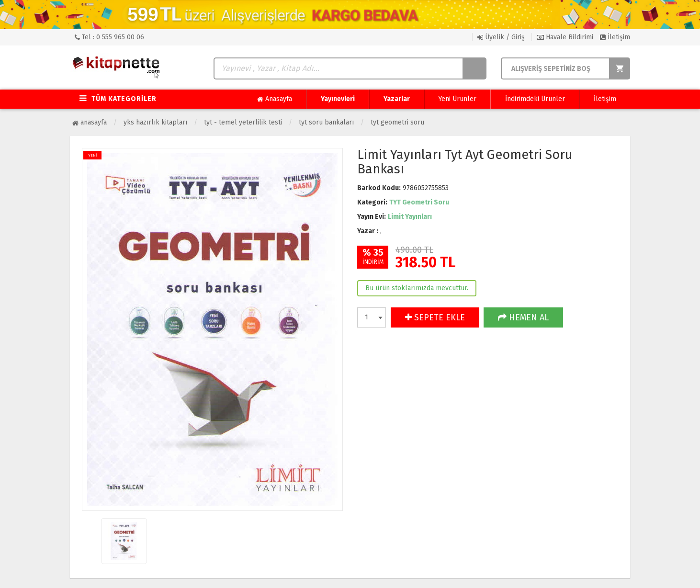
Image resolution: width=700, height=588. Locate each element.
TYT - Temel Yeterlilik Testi (243, 122)
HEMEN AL (523, 317)
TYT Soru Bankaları (326, 122)
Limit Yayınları (410, 217)
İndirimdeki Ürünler (535, 99)
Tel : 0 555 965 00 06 (109, 37)
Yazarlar (397, 99)
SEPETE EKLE (435, 317)
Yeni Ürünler (457, 99)
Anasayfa (275, 99)
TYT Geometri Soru (397, 122)
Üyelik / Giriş (501, 37)
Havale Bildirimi (565, 37)
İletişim (615, 37)
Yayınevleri (338, 99)
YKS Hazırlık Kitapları (155, 122)
